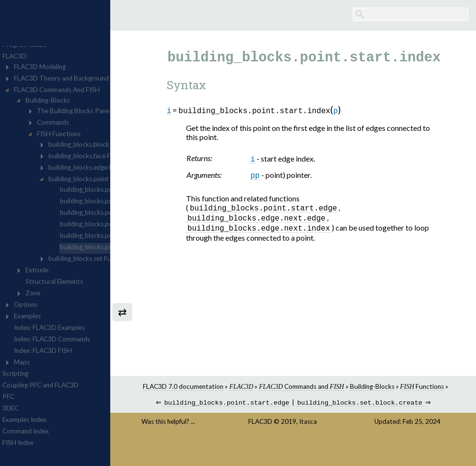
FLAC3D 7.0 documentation (229, 386)
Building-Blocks (418, 386)
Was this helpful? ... (217, 430)
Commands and (347, 386)
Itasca (338, 430)
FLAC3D (290, 430)
